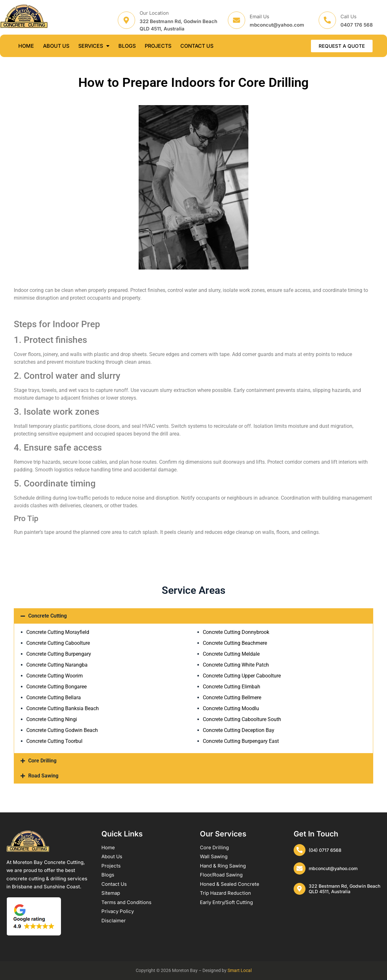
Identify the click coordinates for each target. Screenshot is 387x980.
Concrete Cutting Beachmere (235, 643)
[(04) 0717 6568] (300, 851)
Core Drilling (42, 761)
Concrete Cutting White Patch (236, 665)
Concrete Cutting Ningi (52, 719)
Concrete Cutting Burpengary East (241, 741)
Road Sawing (43, 776)
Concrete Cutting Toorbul (54, 741)
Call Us (348, 17)
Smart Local (240, 970)
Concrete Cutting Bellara (54, 698)
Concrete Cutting (47, 616)
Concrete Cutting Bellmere (232, 698)
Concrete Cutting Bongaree (56, 687)
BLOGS (127, 46)
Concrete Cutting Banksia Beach (63, 708)
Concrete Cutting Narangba (57, 665)
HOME (26, 46)
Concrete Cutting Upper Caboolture (242, 676)
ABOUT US (56, 46)
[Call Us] (327, 20)
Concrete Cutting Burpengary (59, 654)
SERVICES (94, 46)
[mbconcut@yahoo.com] (300, 870)
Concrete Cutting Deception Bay (239, 730)
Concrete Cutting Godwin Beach (62, 730)
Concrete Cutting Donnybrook (236, 632)
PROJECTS (158, 46)
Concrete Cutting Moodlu (231, 708)
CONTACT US (197, 46)
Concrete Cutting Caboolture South (242, 719)
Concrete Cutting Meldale (231, 654)
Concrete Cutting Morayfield (58, 632)
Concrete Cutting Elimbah (232, 687)
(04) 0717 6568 (326, 850)
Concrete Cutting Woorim (55, 676)
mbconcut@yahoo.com (334, 870)
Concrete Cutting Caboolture (58, 643)
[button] (193, 616)
